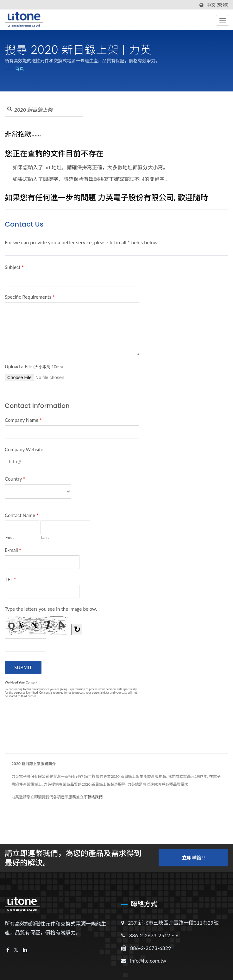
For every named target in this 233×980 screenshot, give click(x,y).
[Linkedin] (25, 950)
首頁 (20, 69)
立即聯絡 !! (193, 857)
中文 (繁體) (217, 5)
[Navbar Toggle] (223, 20)
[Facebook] (8, 950)
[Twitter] (16, 950)
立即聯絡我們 (91, 797)
